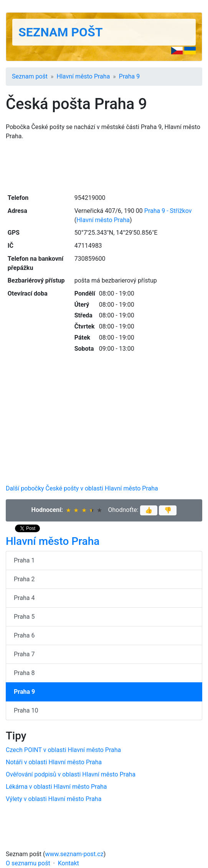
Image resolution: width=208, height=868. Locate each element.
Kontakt (69, 863)
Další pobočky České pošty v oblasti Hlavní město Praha (82, 488)
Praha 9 (129, 76)
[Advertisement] (104, 166)
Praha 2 (24, 579)
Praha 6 (24, 635)
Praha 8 (24, 673)
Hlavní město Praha (83, 76)
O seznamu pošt (28, 863)
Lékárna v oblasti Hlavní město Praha (56, 787)
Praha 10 (26, 710)
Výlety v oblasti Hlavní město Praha (54, 799)
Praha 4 (24, 598)
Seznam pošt (61, 32)
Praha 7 (24, 654)
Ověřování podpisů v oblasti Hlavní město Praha (71, 774)
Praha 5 (24, 617)
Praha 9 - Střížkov (168, 211)
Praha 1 (24, 560)
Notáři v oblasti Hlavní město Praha (54, 762)
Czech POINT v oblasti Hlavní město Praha (63, 750)
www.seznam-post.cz (74, 854)
